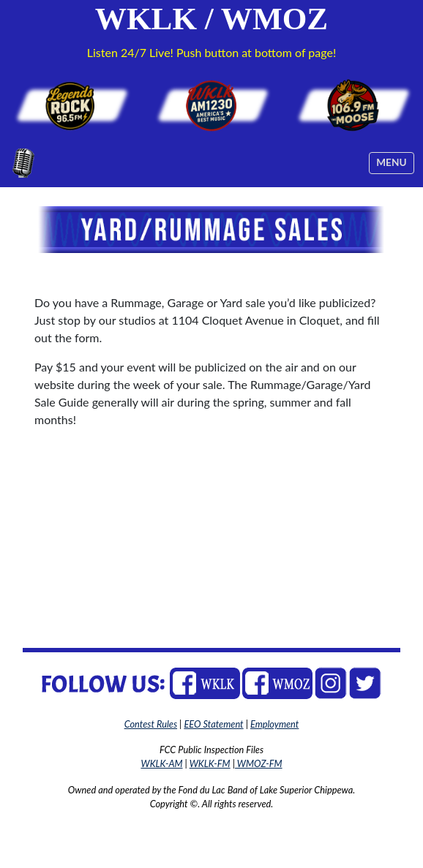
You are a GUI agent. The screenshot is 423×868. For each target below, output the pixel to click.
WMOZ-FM (259, 763)
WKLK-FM (210, 763)
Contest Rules (151, 724)
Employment (274, 724)
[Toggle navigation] (392, 163)
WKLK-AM (161, 763)
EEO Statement (213, 724)
